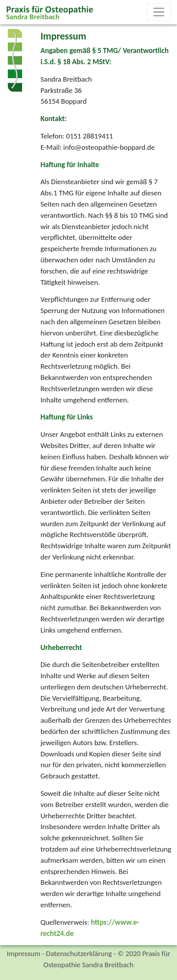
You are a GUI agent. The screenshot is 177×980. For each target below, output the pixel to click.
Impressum (23, 953)
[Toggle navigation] (159, 12)
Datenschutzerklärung (79, 953)
